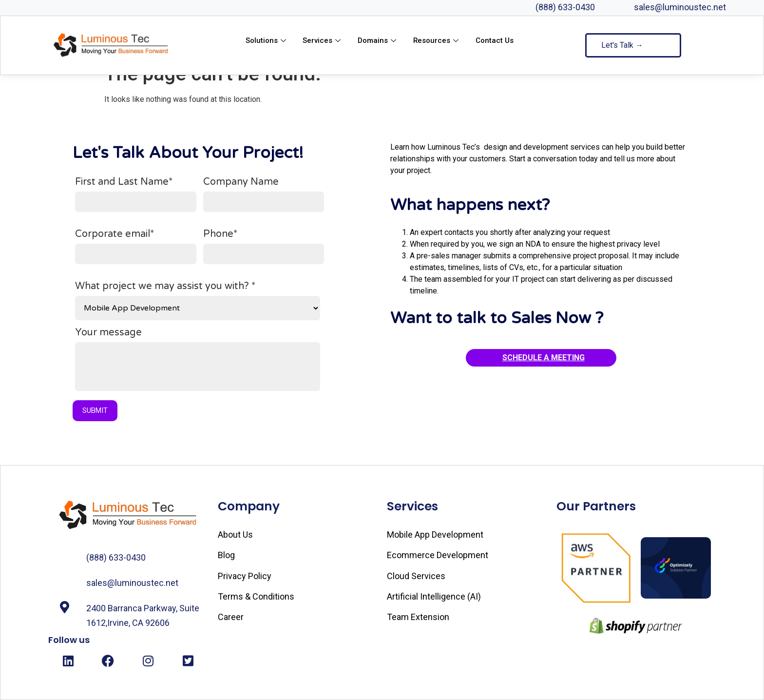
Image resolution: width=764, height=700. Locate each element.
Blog (226, 555)
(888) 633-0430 (565, 7)
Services (323, 40)
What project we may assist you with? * (198, 301)
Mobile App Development (435, 535)
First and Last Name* (136, 194)
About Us (235, 535)
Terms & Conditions (256, 596)
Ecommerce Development (438, 555)
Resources (437, 40)
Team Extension (418, 617)
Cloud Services (416, 576)
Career (231, 617)
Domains (378, 40)
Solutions (267, 40)
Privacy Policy (245, 576)
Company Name (264, 194)
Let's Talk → (622, 45)
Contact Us (495, 40)
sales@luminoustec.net (680, 7)
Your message (198, 363)
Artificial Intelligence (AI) (434, 596)
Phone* (264, 247)
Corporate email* (136, 247)
